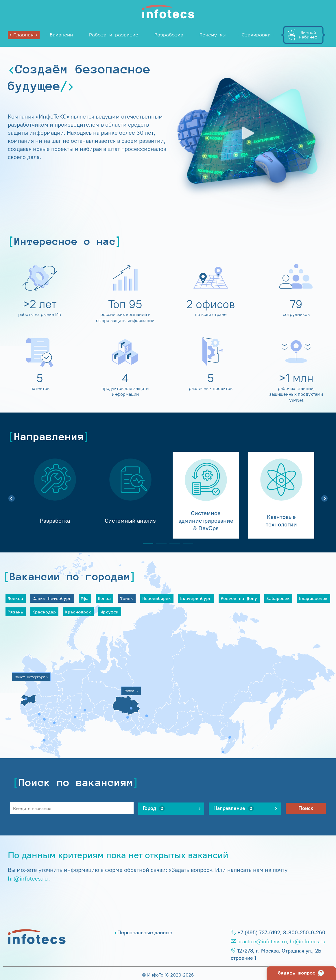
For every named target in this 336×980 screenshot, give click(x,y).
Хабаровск (278, 598)
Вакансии (62, 35)
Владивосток (314, 598)
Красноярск (78, 612)
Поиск (306, 808)
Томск (127, 598)
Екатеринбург (196, 598)
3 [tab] (172, 544)
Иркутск (110, 612)
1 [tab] (146, 544)
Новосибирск (157, 598)
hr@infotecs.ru (28, 878)
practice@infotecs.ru (262, 942)
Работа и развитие (114, 35)
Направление (234, 808)
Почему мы (213, 35)
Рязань (16, 612)
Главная (24, 35)
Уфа (85, 598)
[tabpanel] (55, 495)
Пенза (105, 598)
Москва (16, 598)
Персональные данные (145, 933)
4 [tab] (186, 544)
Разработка (169, 35)
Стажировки (256, 35)
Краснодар (44, 612)
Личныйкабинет (308, 35)
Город (154, 808)
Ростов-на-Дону (239, 598)
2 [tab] (159, 544)
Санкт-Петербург (52, 598)
